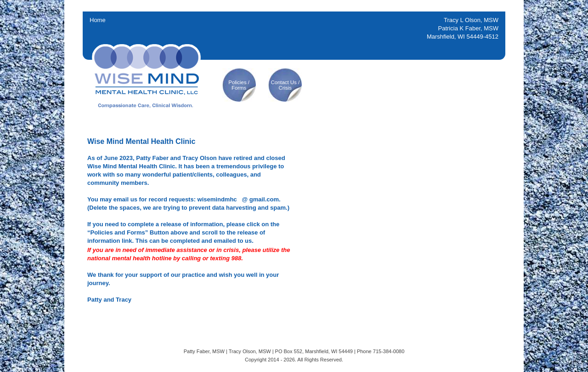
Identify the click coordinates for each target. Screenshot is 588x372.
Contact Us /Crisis (285, 85)
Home (98, 20)
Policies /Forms (239, 85)
